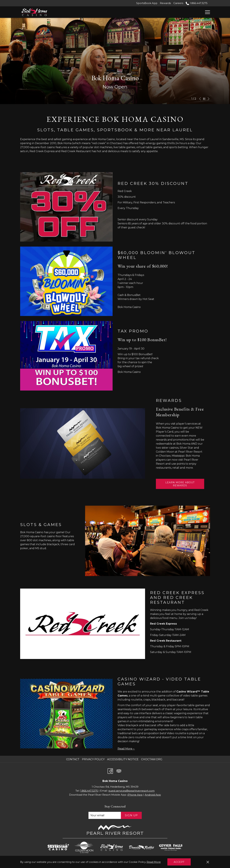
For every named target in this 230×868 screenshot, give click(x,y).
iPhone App (135, 795)
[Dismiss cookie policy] (208, 862)
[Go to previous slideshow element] (200, 99)
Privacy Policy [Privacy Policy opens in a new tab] (94, 759)
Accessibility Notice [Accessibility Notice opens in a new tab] (123, 759)
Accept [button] (179, 862)
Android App (153, 795)
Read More (154, 862)
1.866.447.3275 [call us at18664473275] (197, 3)
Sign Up (131, 815)
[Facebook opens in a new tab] (110, 770)
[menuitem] (73, 759)
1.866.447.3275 (89, 791)
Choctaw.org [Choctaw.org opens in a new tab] (152, 759)
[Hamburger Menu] (206, 12)
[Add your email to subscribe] (105, 815)
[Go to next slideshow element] (209, 99)
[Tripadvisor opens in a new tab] (119, 770)
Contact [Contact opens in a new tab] (73, 759)
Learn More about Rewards (181, 485)
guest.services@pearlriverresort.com (131, 791)
